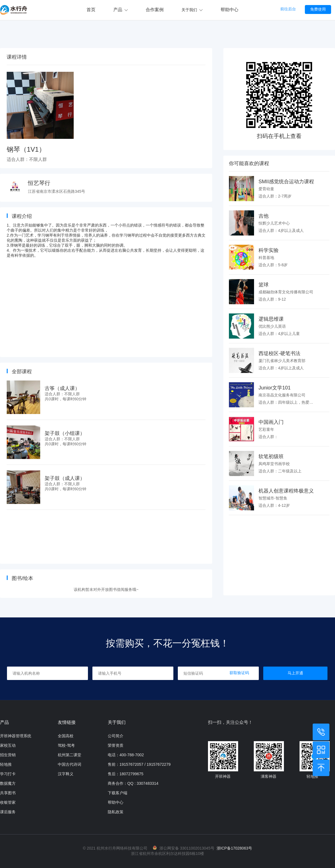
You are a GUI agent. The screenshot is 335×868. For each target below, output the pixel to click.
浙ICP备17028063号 (234, 848)
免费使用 (318, 9)
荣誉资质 (116, 745)
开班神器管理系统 (16, 736)
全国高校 (66, 736)
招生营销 (8, 755)
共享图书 (8, 793)
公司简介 (116, 736)
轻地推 (6, 764)
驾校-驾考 (66, 745)
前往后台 (288, 9)
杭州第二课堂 (70, 755)
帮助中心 (229, 10)
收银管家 (8, 802)
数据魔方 (8, 783)
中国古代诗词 (70, 764)
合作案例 (155, 10)
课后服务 (8, 812)
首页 (91, 10)
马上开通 (295, 673)
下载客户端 (118, 793)
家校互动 (8, 745)
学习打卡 (8, 774)
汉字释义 (66, 774)
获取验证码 (239, 673)
